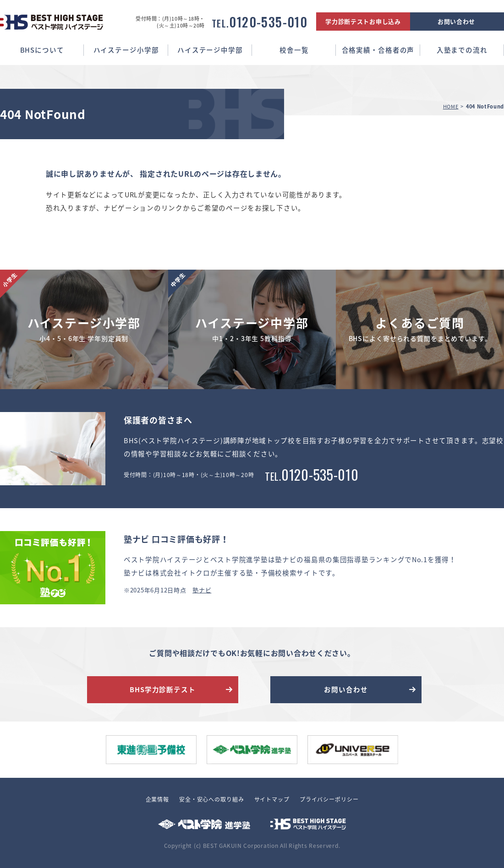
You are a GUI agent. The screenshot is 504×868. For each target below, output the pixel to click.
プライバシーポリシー (329, 799)
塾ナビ (202, 590)
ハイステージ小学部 (126, 50)
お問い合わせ (456, 21)
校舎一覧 (294, 50)
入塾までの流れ (462, 50)
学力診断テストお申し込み (363, 21)
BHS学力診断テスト (163, 689)
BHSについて (42, 50)
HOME (451, 106)
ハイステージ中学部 (210, 50)
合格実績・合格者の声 (378, 50)
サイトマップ (272, 799)
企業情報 (157, 799)
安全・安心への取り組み (212, 799)
